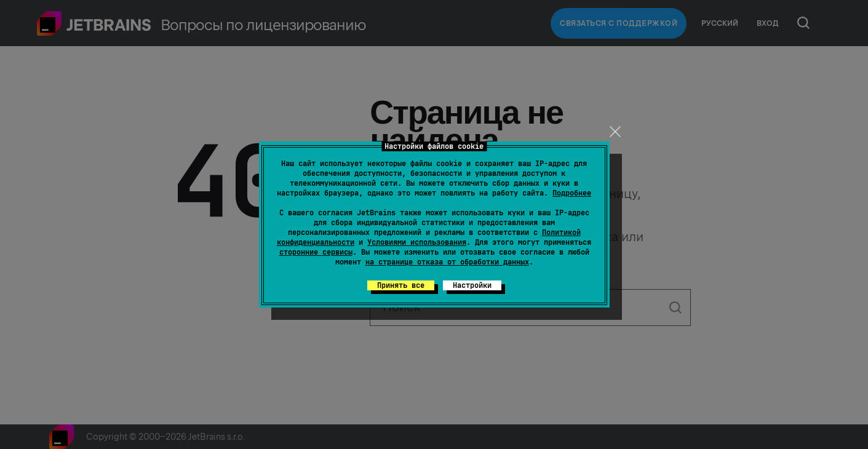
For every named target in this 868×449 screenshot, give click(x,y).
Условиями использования (417, 242)
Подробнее (572, 193)
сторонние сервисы (316, 252)
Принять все (401, 285)
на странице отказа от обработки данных (447, 262)
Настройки (472, 285)
